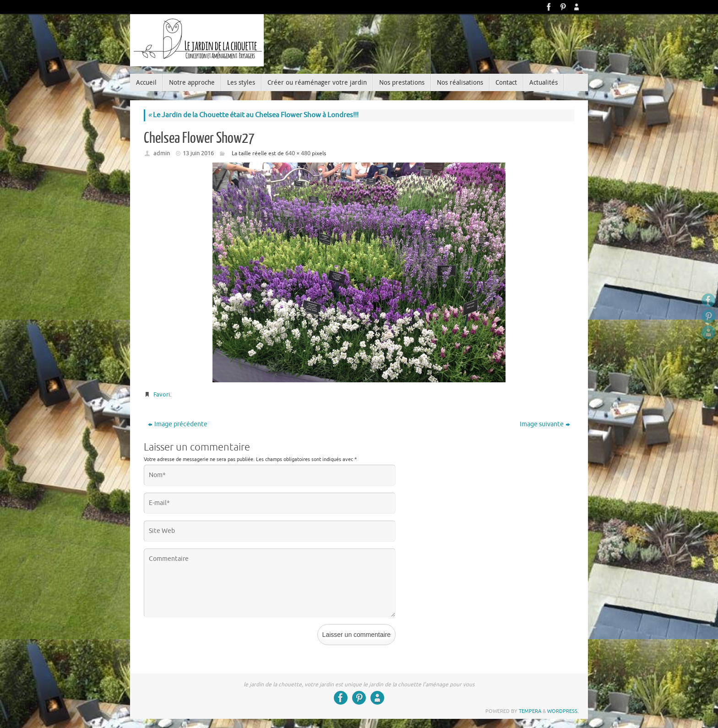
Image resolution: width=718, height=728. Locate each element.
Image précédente (178, 424)
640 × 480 (298, 153)
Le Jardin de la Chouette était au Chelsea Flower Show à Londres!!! (253, 115)
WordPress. (563, 711)
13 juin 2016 (198, 153)
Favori (162, 394)
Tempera (530, 711)
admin (162, 153)
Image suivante (545, 424)
